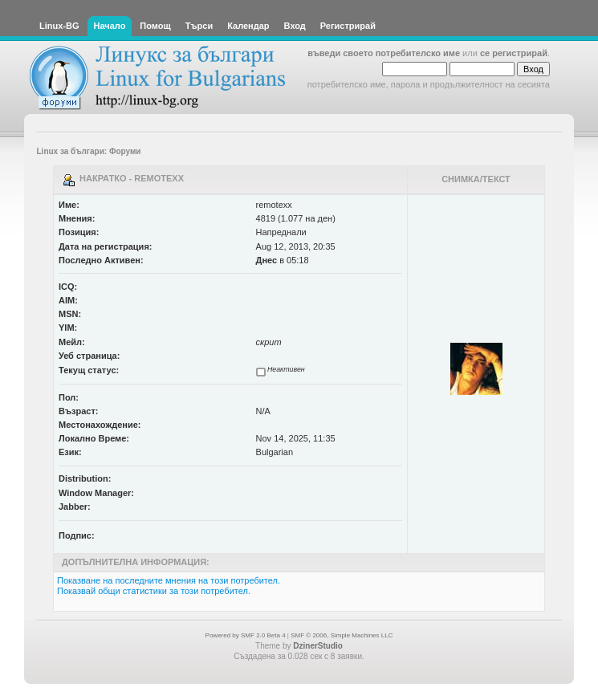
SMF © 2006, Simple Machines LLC (342, 635)
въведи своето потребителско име (384, 53)
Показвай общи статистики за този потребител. (154, 591)
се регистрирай (514, 53)
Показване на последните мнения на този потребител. (169, 580)
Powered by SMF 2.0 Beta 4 (246, 635)
